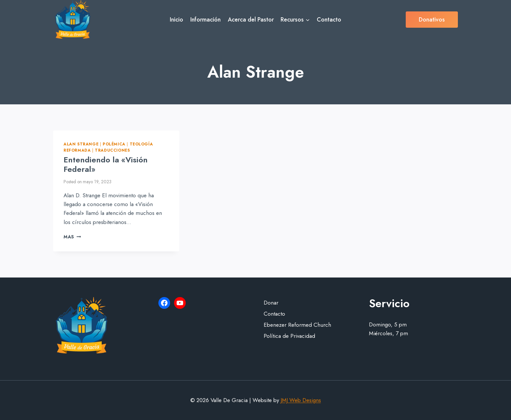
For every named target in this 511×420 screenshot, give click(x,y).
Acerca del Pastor (251, 20)
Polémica (114, 144)
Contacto (329, 20)
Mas (72, 237)
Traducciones (112, 150)
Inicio (176, 20)
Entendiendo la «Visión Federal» (106, 164)
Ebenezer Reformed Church (297, 325)
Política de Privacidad (289, 336)
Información (205, 20)
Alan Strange (81, 144)
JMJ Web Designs (301, 400)
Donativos (432, 20)
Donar (271, 303)
